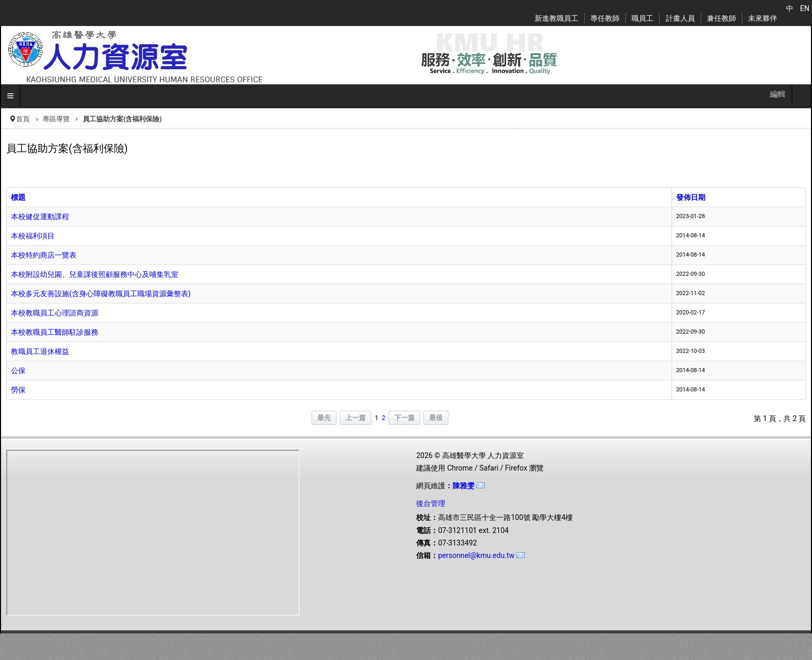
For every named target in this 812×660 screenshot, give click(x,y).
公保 (18, 371)
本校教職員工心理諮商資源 (55, 313)
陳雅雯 (463, 486)
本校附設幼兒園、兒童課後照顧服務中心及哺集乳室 (95, 274)
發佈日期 (691, 197)
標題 (18, 197)
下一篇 (404, 418)
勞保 (18, 390)
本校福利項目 (33, 236)
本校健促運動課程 (40, 217)
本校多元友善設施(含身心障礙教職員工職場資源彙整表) (101, 294)
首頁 (23, 119)
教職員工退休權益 (40, 351)
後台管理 (431, 503)
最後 (436, 418)
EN (805, 8)
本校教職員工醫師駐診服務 (55, 332)
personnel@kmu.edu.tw (476, 555)
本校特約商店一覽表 (44, 255)
